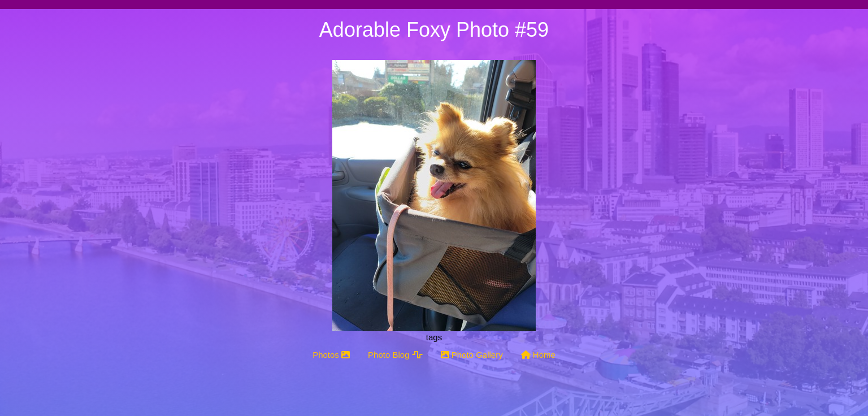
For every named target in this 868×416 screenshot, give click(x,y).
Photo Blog (395, 355)
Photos (331, 355)
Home (538, 355)
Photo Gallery (472, 355)
